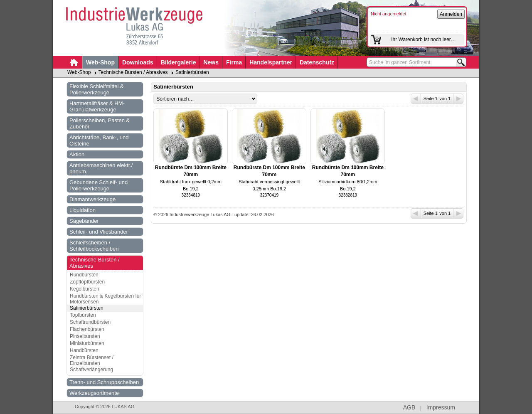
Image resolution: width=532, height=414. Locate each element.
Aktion (77, 154)
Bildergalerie (179, 62)
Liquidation (83, 210)
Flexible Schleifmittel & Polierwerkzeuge (97, 89)
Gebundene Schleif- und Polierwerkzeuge (99, 185)
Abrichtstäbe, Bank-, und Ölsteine (99, 140)
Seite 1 (425, 99)
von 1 (451, 99)
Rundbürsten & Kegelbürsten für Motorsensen (105, 299)
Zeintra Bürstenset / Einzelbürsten (92, 360)
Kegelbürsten (85, 289)
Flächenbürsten (87, 329)
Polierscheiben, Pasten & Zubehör (100, 123)
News (211, 62)
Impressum (441, 407)
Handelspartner (271, 62)
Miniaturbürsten (87, 343)
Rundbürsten (84, 275)
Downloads (138, 62)
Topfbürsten (83, 315)
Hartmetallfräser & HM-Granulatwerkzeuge (97, 106)
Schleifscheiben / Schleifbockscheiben (94, 246)
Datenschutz (317, 62)
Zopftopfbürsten (87, 282)
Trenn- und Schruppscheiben (104, 382)
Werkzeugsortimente (94, 393)
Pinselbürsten (85, 336)
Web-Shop (100, 62)
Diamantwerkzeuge (92, 199)
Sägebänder (84, 221)
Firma (234, 62)
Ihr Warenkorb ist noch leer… (424, 39)
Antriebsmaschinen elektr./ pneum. (101, 168)
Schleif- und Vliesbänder (99, 232)
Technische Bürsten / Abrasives (133, 72)
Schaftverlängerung (91, 370)
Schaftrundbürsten (90, 322)
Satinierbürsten (192, 72)
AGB (409, 407)
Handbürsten (84, 350)
